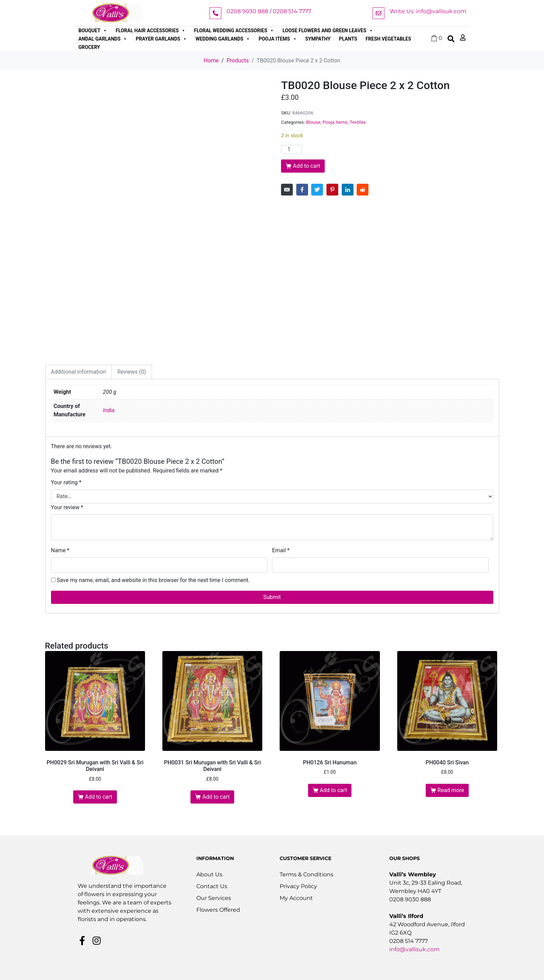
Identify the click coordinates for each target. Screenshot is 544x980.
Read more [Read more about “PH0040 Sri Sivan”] (451, 790)
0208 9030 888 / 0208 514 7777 (269, 11)
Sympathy (318, 39)
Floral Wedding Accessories (234, 31)
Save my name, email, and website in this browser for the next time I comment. (153, 580)
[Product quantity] (291, 149)
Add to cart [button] (99, 797)
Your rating (66, 482)
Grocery (89, 47)
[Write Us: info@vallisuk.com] (379, 13)
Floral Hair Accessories (151, 31)
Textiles (358, 122)
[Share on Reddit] (363, 190)
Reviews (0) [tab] (132, 372)
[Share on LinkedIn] (348, 190)
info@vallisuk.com (414, 949)
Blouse (313, 122)
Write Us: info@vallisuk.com (428, 11)
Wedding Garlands (223, 39)
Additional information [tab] (79, 372)
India (109, 410)
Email (281, 550)
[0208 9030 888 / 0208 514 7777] (215, 13)
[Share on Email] (287, 190)
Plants (348, 39)
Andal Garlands (103, 39)
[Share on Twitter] (317, 190)
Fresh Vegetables (388, 39)
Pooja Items (278, 39)
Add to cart (307, 166)
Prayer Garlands (161, 39)
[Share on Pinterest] (332, 190)
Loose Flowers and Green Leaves (328, 31)
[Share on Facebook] (302, 190)
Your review (67, 507)
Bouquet (93, 31)
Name (60, 550)
